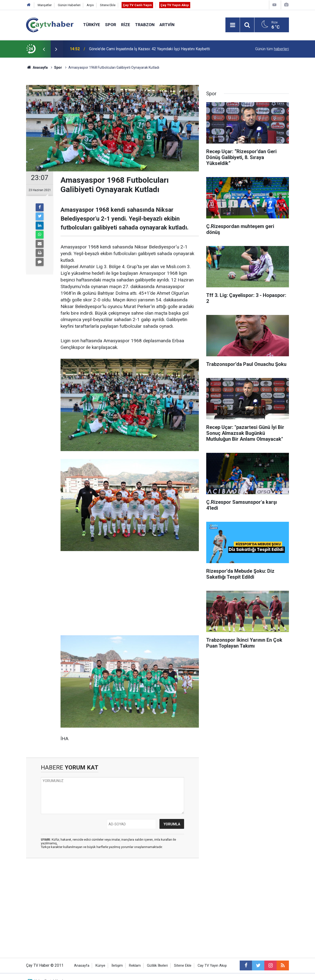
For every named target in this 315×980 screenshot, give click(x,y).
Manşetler (45, 5)
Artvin (167, 25)
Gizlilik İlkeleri (157, 966)
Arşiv (90, 5)
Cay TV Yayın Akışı (212, 966)
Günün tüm (272, 49)
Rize (126, 25)
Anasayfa (82, 966)
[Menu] (233, 25)
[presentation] (44, 49)
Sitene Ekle (108, 5)
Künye (100, 966)
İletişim (117, 966)
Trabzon (145, 25)
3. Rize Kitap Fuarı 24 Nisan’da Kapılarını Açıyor (129, 43)
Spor (111, 25)
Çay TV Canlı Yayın (137, 5)
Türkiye (92, 25)
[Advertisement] (130, 593)
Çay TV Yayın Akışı (175, 5)
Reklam (135, 966)
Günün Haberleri (69, 5)
